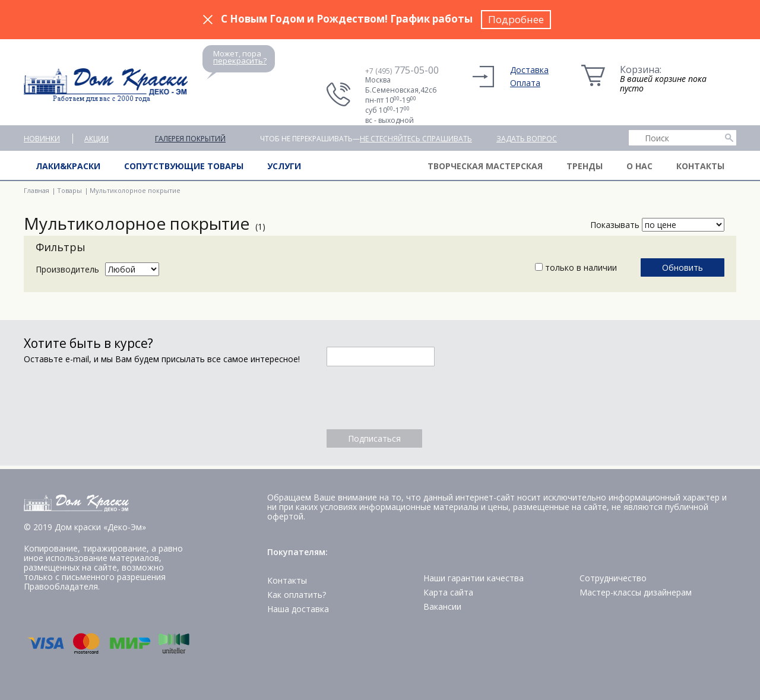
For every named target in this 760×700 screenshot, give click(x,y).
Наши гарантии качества (474, 578)
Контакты (700, 166)
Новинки (42, 139)
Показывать (615, 225)
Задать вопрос (527, 139)
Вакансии (442, 606)
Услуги (284, 166)
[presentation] (417, 398)
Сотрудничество (613, 578)
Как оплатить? (297, 595)
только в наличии (576, 267)
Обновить (683, 267)
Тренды (585, 166)
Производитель (67, 269)
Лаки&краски (68, 166)
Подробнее (516, 19)
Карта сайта (448, 592)
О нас (639, 166)
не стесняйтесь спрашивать (416, 139)
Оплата (525, 83)
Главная (37, 190)
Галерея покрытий (190, 139)
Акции (96, 139)
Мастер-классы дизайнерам (636, 592)
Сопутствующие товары (184, 166)
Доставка (529, 70)
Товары (69, 190)
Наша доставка (298, 609)
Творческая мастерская (485, 166)
